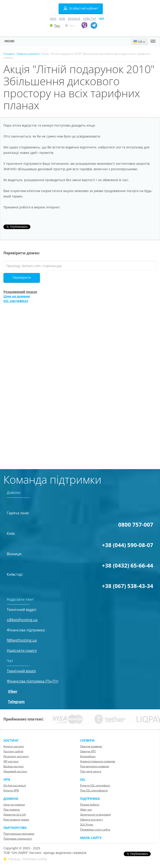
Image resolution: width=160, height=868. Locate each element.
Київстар (90, 19)
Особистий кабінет (81, 8)
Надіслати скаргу (22, 650)
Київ (62, 19)
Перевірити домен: (22, 253)
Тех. (55, 26)
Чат (101, 19)
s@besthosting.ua (22, 620)
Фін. (70, 26)
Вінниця (74, 19)
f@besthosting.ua (22, 640)
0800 (53, 19)
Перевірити (22, 277)
